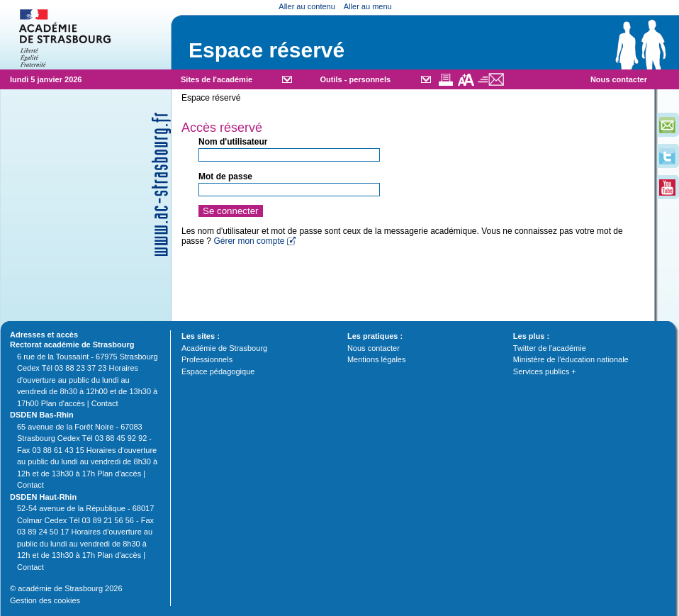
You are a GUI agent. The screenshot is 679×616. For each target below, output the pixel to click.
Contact (105, 403)
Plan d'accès (63, 403)
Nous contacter (619, 79)
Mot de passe (225, 177)
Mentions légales (377, 359)
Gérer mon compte (249, 241)
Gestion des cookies (45, 600)
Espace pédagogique (218, 371)
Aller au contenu (307, 6)
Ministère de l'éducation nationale (571, 359)
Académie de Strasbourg (224, 348)
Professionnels (207, 359)
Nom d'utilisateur (233, 142)
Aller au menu (368, 6)
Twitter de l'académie (550, 348)
